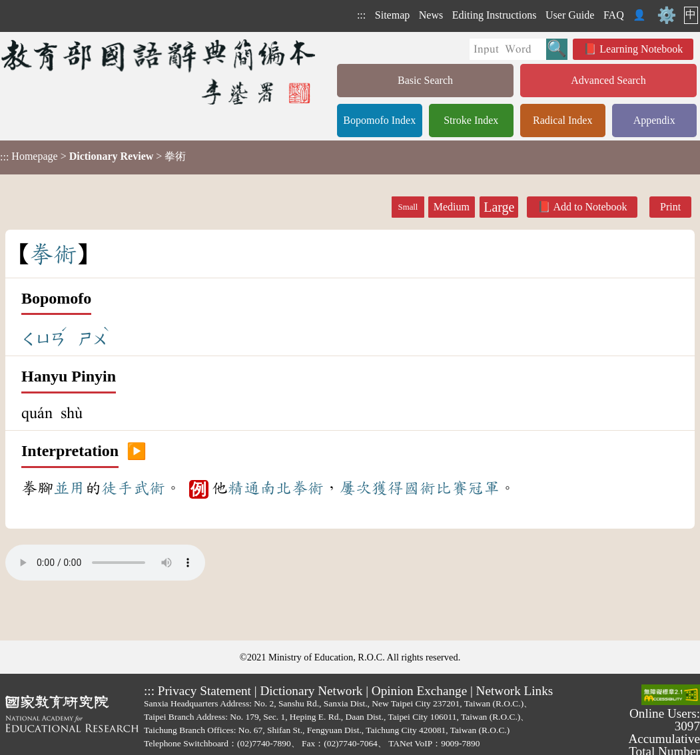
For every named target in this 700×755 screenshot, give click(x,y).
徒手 (117, 488)
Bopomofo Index (379, 120)
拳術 (308, 488)
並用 (69, 488)
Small (408, 207)
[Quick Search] (508, 49)
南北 (276, 488)
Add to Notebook (590, 207)
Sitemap (392, 15)
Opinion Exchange (419, 691)
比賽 (452, 488)
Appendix (654, 120)
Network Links (515, 691)
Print (670, 207)
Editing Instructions (495, 15)
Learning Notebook (641, 49)
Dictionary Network (311, 691)
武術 (149, 488)
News (431, 15)
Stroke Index (471, 120)
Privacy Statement (204, 691)
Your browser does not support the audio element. (105, 563)
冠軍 (484, 488)
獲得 (388, 488)
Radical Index (562, 120)
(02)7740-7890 (264, 743)
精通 (244, 488)
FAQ (614, 15)
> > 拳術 (93, 156)
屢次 (356, 488)
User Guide (570, 15)
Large (499, 207)
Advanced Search (608, 80)
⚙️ (667, 15)
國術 (420, 488)
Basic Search (425, 80)
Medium (452, 207)
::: (361, 15)
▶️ (137, 451)
